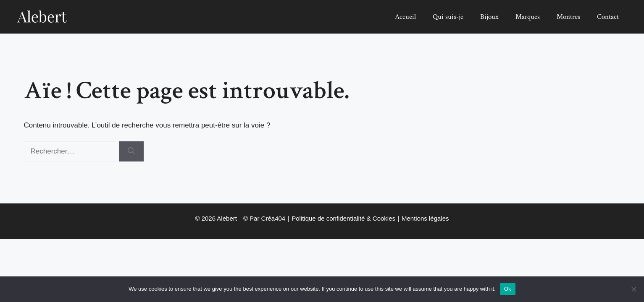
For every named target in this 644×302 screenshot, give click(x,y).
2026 (209, 218)
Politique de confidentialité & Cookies (343, 218)
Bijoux (489, 17)
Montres (568, 17)
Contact (608, 17)
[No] (633, 289)
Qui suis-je (448, 17)
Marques (528, 17)
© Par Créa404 (264, 218)
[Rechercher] (131, 151)
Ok (508, 289)
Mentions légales (425, 218)
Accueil (405, 17)
